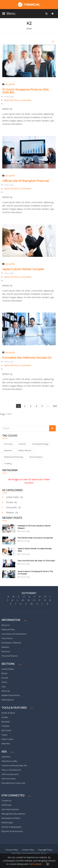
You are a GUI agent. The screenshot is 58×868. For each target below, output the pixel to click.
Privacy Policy (12, 850)
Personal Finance (10, 656)
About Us (6, 625)
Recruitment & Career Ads (13, 783)
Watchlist (6, 744)
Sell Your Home (9, 779)
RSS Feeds (6, 730)
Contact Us (6, 801)
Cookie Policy (28, 850)
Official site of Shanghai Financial (26, 181)
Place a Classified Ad (11, 770)
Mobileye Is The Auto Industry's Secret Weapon (34, 527)
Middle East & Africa (11, 695)
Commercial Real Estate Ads (14, 765)
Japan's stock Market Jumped (23, 269)
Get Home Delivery (10, 809)
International (7, 700)
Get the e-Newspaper (12, 827)
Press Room (7, 638)
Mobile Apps (7, 822)
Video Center (8, 739)
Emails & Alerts (8, 713)
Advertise (6, 757)
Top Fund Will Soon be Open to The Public (36, 561)
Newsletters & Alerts (11, 818)
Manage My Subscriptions (14, 814)
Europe (5, 678)
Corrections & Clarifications (14, 634)
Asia (4, 687)
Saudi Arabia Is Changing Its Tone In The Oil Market (35, 573)
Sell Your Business (10, 774)
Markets (5, 647)
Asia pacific (10, 84)
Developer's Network (11, 643)
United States (8, 669)
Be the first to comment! (18, 100)
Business (6, 651)
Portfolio (5, 726)
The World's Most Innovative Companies (35, 538)
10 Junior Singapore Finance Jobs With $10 (25, 91)
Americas (6, 691)
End (55, 406)
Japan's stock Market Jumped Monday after (35, 550)
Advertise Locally (9, 761)
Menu (9, 13)
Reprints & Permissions (12, 831)
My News (6, 722)
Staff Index (7, 805)
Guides (5, 717)
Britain (5, 673)
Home (29, 29)
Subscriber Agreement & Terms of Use (29, 853)
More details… (36, 864)
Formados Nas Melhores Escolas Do (27, 358)
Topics (5, 735)
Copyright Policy (45, 850)
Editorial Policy (8, 629)
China (4, 682)
